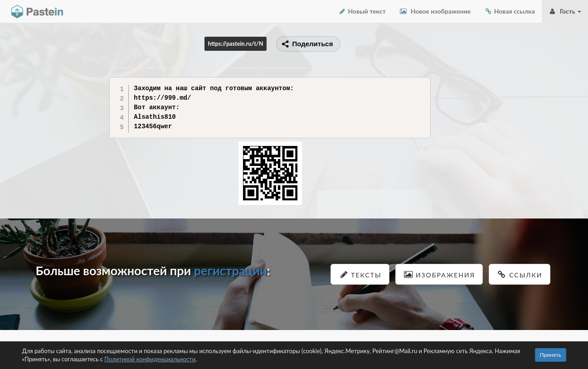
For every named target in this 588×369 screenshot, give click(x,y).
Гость (565, 11)
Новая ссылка (510, 11)
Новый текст (362, 11)
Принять (551, 355)
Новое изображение (435, 11)
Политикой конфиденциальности (150, 359)
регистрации (231, 270)
